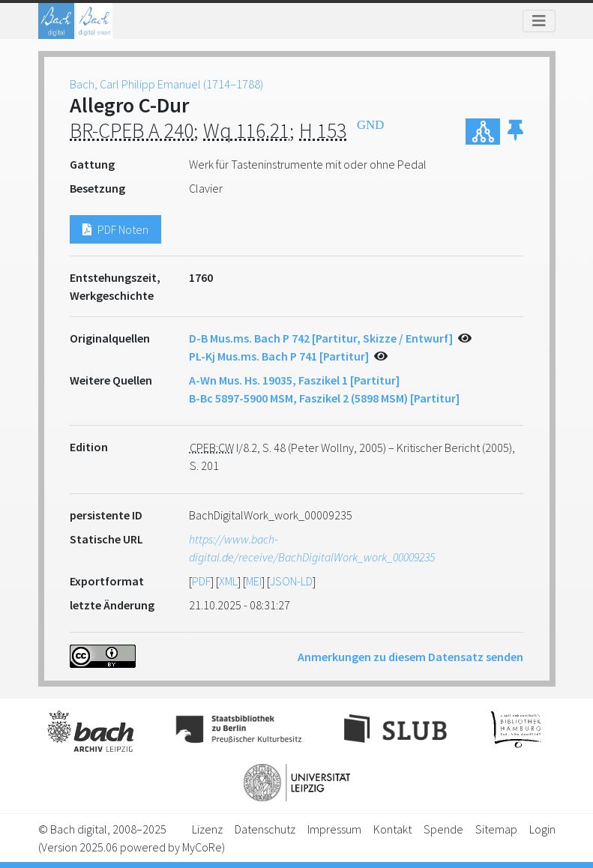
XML (228, 581)
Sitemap (496, 829)
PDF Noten (115, 229)
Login (542, 829)
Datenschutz (265, 829)
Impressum (334, 829)
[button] (515, 132)
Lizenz (207, 829)
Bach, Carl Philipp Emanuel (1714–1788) (166, 84)
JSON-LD (291, 581)
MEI (254, 581)
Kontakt (392, 829)
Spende (443, 829)
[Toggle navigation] (539, 21)
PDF (201, 581)
